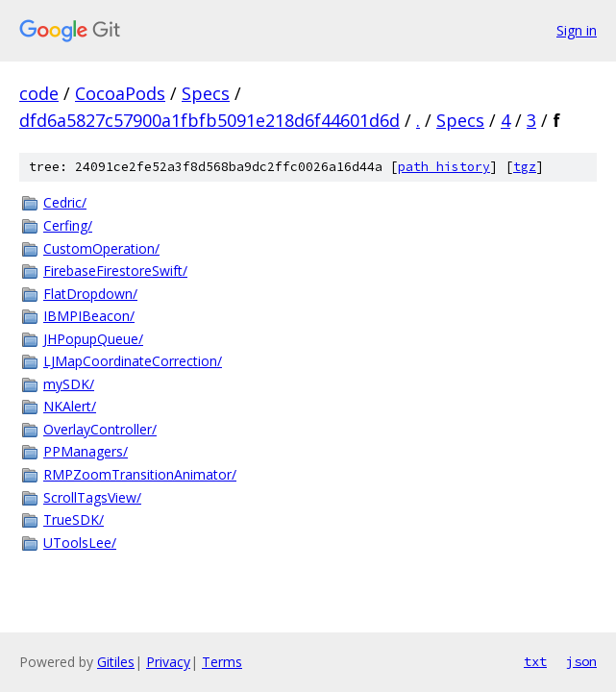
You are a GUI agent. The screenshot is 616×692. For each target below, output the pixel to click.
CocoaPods (120, 93)
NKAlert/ (70, 406)
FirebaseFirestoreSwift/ (115, 271)
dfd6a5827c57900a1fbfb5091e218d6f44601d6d (209, 120)
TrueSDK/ (74, 519)
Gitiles (116, 662)
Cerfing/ (68, 225)
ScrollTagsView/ (92, 497)
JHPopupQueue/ (93, 339)
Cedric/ (65, 202)
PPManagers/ (86, 451)
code (39, 93)
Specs (206, 93)
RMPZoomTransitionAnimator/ (140, 474)
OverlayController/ (100, 429)
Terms (222, 662)
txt (535, 661)
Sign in (577, 30)
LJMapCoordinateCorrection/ (133, 361)
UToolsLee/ (80, 543)
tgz (525, 167)
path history (444, 167)
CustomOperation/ (101, 248)
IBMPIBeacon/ (89, 316)
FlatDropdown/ (90, 294)
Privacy (168, 662)
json (581, 661)
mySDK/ (69, 384)
